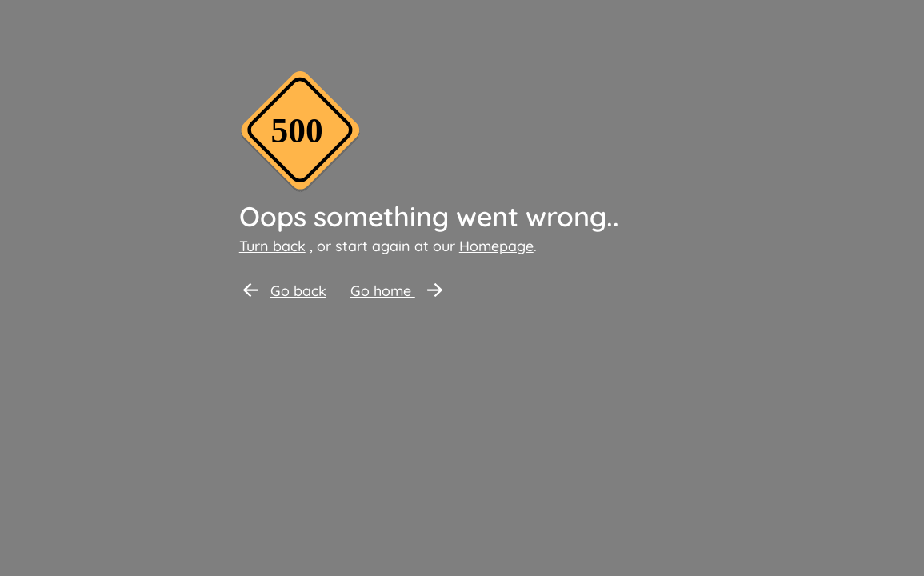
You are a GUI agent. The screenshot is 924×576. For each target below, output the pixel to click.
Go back (285, 291)
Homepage (496, 246)
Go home (396, 291)
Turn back (272, 246)
